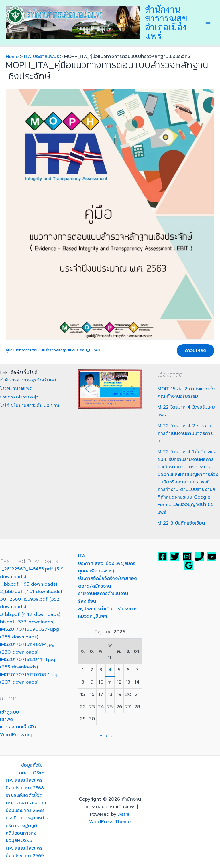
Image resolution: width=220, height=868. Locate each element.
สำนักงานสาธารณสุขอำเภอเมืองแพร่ (166, 22)
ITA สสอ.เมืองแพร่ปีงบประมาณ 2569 (25, 852)
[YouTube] (212, 557)
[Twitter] (175, 557)
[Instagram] (187, 557)
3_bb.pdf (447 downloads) (30, 614)
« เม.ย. (107, 736)
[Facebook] (163, 557)
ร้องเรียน (87, 601)
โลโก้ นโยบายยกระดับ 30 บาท (30, 405)
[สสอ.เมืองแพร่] (200, 557)
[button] (87, 389)
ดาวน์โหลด (196, 351)
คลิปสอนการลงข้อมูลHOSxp (21, 837)
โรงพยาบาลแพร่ (16, 388)
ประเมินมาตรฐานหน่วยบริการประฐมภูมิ (28, 822)
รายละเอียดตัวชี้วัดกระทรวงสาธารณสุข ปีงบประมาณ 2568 (26, 803)
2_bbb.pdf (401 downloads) (31, 592)
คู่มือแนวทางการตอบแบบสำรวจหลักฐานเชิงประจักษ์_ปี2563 (53, 350)
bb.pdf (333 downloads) (27, 622)
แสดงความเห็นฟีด (18, 727)
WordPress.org (16, 735)
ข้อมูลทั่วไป (32, 765)
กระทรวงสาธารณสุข (19, 396)
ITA (82, 556)
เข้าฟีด (7, 720)
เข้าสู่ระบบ (9, 712)
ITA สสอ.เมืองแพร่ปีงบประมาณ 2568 (25, 784)
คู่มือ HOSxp (32, 773)
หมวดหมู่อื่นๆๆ (93, 616)
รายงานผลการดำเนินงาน (103, 594)
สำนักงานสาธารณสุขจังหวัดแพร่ (28, 380)
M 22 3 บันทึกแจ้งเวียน (181, 523)
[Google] (189, 565)
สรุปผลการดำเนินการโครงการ (108, 609)
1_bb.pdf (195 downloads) (29, 584)
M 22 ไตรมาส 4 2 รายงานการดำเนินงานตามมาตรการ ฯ (185, 433)
